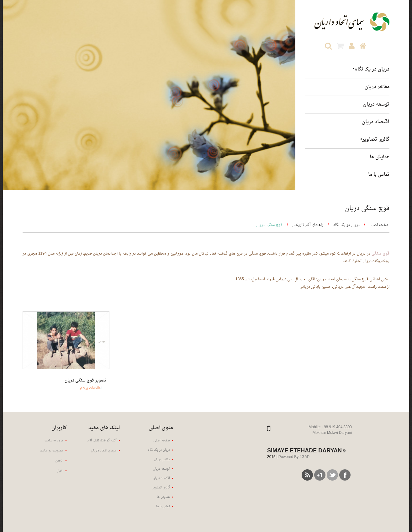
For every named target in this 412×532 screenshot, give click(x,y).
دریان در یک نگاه (372, 69)
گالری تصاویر (376, 140)
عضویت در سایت (52, 451)
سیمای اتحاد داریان (104, 451)
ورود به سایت (54, 441)
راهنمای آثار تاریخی (308, 225)
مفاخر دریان (377, 87)
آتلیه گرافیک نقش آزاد (102, 441)
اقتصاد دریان (376, 122)
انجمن (59, 461)
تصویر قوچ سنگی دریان (85, 380)
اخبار (60, 471)
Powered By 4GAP (294, 457)
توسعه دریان (376, 105)
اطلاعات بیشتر (90, 388)
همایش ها (380, 157)
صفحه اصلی (379, 225)
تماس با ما (379, 175)
